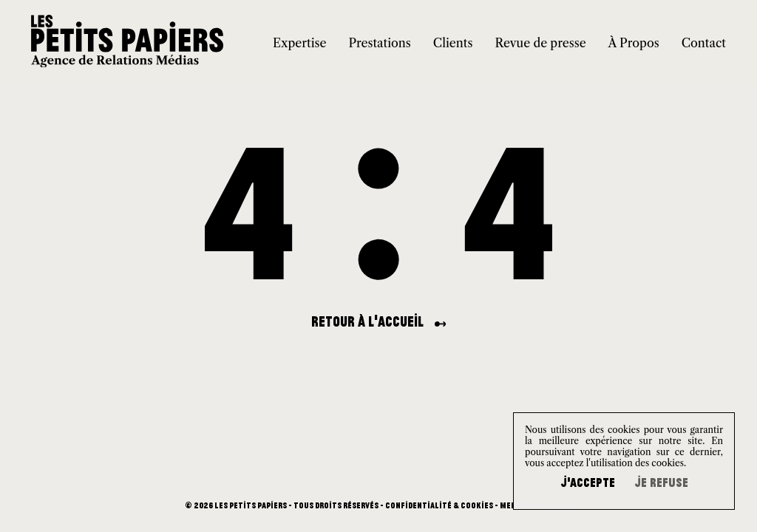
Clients (453, 43)
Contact (704, 43)
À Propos (634, 43)
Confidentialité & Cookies (439, 505)
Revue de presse (540, 43)
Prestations (379, 43)
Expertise (299, 43)
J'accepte (588, 482)
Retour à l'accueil (379, 321)
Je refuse (661, 482)
